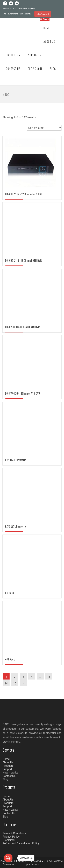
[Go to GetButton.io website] (8, 865)
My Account (43, 14)
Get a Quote (35, 69)
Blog (53, 69)
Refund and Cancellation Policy (21, 843)
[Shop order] (44, 128)
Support (35, 55)
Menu (45, 19)
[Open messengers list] (8, 858)
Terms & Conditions (14, 833)
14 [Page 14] (6, 684)
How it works (10, 773)
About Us (49, 41)
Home (47, 28)
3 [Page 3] (23, 677)
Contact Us (13, 69)
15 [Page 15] (15, 684)
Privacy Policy (11, 837)
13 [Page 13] (49, 677)
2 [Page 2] (15, 677)
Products (13, 55)
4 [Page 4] (32, 677)
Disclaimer (9, 840)
